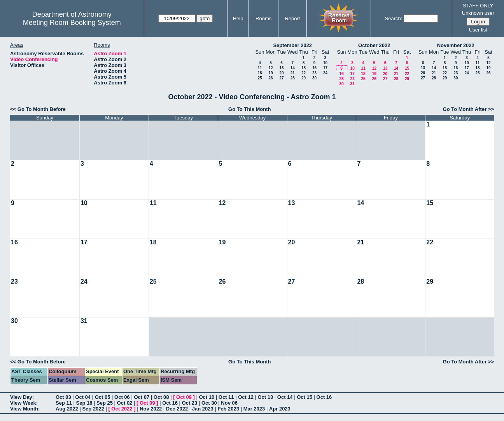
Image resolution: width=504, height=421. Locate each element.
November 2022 (456, 45)
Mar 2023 (254, 409)
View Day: (22, 397)
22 (304, 73)
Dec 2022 (177, 409)
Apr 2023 (280, 409)
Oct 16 (324, 397)
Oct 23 (190, 403)
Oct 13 (266, 397)
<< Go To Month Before (38, 109)
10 (325, 63)
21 (293, 73)
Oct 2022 (122, 409)
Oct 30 (209, 403)
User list (478, 30)
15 (304, 68)
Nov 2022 (151, 409)
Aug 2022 (67, 409)
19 (270, 73)
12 (270, 68)
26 (270, 78)
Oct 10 (206, 397)
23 (314, 73)
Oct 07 (142, 397)
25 (260, 78)
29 (304, 78)
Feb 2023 (228, 409)
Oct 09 (184, 397)
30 (314, 78)
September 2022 (292, 45)
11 (260, 68)
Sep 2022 (93, 409)
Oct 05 (103, 397)
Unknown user (478, 13)
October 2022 (374, 45)
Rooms (263, 18)
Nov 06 (229, 403)
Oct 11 (226, 397)
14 (293, 68)
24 (325, 73)
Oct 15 (304, 397)
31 (352, 84)
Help (238, 18)
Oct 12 (246, 397)
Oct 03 (63, 397)
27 (281, 78)
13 (281, 68)
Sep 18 (84, 403)
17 (325, 68)
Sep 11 (64, 403)
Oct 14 (285, 397)
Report (292, 18)
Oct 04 (83, 397)
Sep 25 (105, 403)
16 (314, 68)
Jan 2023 (203, 409)
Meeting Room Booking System (72, 23)
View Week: (24, 403)
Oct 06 (122, 397)
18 (260, 73)
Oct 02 (125, 403)
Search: (394, 18)
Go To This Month (250, 109)
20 (281, 73)
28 (293, 78)
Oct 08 (161, 397)
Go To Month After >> (468, 109)
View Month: (25, 409)
